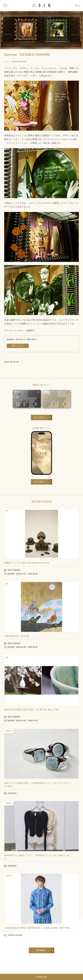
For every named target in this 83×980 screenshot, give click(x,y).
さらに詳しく (40, 417)
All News (41, 950)
